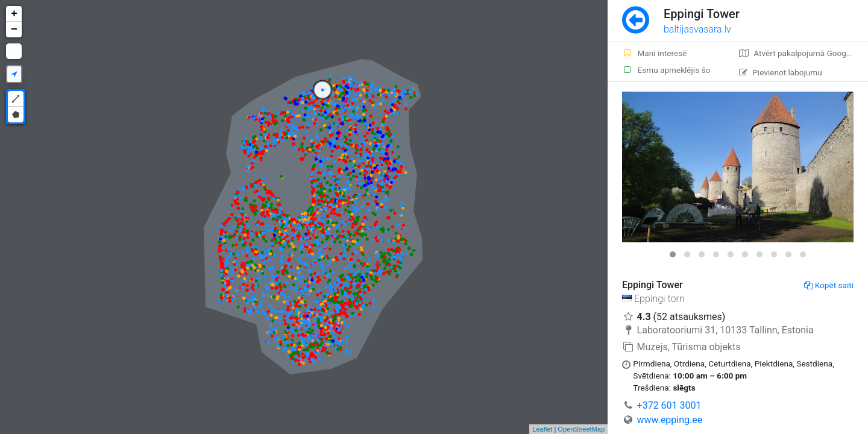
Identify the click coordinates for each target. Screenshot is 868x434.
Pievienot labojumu (780, 72)
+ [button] (14, 14)
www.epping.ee (670, 420)
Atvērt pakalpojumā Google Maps (804, 53)
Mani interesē (654, 53)
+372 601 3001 (669, 405)
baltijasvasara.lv (697, 29)
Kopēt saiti (829, 285)
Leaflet (542, 429)
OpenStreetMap (581, 429)
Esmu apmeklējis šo (666, 70)
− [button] (14, 30)
